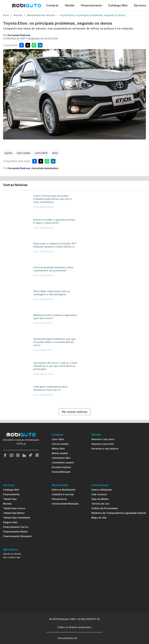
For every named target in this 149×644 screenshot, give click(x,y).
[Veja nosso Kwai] (37, 455)
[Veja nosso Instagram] (18, 455)
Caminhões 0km (61, 458)
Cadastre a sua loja (63, 494)
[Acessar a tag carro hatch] (41, 153)
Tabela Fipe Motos (14, 513)
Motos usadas (60, 453)
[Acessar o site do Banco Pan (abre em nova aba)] (86, 638)
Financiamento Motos (15, 532)
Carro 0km (58, 439)
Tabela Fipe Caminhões (17, 518)
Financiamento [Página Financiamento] (91, 5)
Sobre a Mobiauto (102, 490)
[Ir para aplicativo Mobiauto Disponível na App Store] (21, 600)
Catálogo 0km (11, 490)
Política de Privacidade (105, 508)
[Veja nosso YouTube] (11, 455)
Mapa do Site (99, 518)
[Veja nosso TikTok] (31, 455)
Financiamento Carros (16, 527)
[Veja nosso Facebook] (5, 455)
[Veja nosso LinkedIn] (24, 455)
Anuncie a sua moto (103, 444)
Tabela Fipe (10, 499)
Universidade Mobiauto (65, 504)
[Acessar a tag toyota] (8, 153)
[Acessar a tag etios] (55, 153)
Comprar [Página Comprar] (52, 5)
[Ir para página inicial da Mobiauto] (27, 5)
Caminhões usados (63, 463)
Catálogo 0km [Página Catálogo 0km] (118, 5)
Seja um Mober (100, 499)
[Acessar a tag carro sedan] (23, 153)
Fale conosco (99, 494)
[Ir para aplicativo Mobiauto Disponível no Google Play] (21, 590)
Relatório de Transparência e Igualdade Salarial (119, 513)
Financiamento (11, 494)
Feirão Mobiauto (61, 472)
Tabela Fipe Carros (14, 508)
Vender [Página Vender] (70, 5)
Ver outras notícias (74, 412)
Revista (7, 504)
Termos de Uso (100, 504)
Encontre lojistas (61, 467)
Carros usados (60, 444)
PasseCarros (59, 499)
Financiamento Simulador (18, 536)
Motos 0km (58, 449)
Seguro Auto (10, 522)
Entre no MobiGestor (64, 490)
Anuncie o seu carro (103, 439)
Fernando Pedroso (19, 35)
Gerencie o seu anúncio (105, 449)
